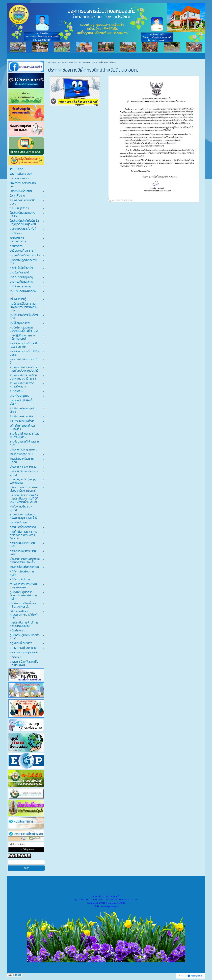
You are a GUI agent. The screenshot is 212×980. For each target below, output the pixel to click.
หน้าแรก (51, 63)
